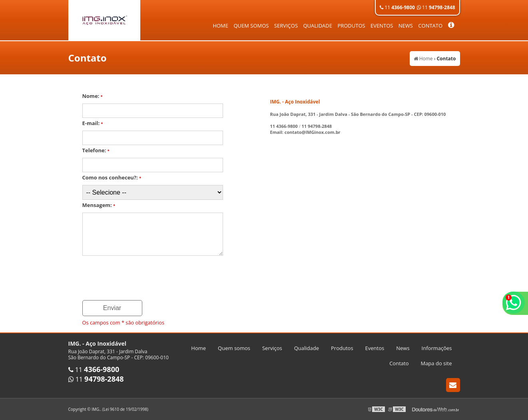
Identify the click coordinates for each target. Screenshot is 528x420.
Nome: (93, 96)
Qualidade (318, 26)
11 (397, 7)
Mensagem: (99, 205)
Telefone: (96, 150)
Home (220, 26)
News (406, 26)
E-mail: (93, 123)
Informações (437, 348)
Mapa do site (436, 363)
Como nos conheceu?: (112, 177)
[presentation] (143, 279)
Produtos (351, 26)
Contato (430, 26)
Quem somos (251, 26)
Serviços (286, 26)
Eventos (382, 26)
